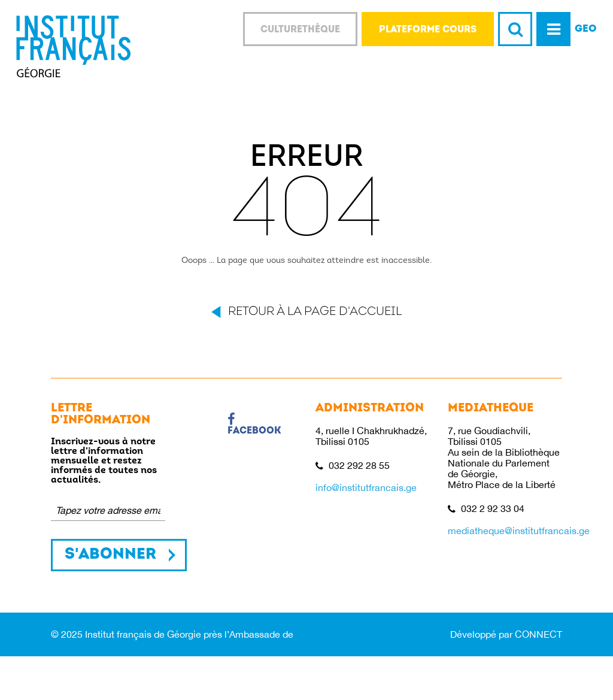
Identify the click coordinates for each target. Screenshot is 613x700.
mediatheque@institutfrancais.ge (519, 531)
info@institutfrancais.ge (366, 487)
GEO (586, 29)
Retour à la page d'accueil (315, 312)
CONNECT (538, 634)
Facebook (254, 425)
